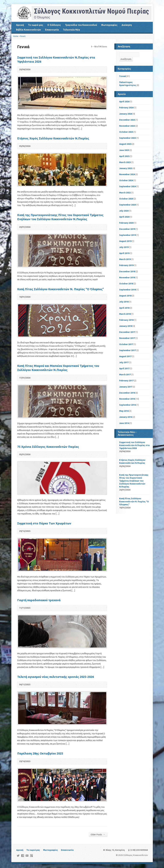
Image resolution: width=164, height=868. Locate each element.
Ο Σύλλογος (54, 25)
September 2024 (128, 186)
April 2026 (124, 102)
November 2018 (127, 278)
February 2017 (126, 381)
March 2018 (125, 314)
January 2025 (126, 168)
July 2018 (124, 302)
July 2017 (124, 362)
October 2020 (126, 199)
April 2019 (124, 253)
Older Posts (98, 834)
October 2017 (126, 344)
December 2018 (127, 271)
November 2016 (127, 399)
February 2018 (126, 320)
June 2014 (124, 423)
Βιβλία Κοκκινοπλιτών (29, 30)
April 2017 (124, 368)
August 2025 (125, 144)
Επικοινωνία (52, 30)
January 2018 (126, 326)
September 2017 (128, 350)
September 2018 (128, 290)
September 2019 (128, 235)
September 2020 (128, 205)
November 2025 (127, 126)
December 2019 (127, 229)
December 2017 (127, 332)
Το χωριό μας (36, 25)
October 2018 (126, 284)
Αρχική (20, 25)
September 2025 (128, 138)
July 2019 (124, 247)
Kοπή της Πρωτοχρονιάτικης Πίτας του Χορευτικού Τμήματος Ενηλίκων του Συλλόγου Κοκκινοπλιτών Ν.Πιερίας (134, 481)
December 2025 (127, 120)
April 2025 (124, 156)
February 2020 (126, 223)
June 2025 (124, 150)
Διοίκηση (127, 25)
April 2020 (124, 217)
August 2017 (125, 356)
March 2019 (125, 259)
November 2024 (127, 174)
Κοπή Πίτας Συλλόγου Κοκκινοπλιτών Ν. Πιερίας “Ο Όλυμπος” (61, 289)
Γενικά (23, 36)
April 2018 (124, 308)
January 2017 (126, 387)
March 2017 (125, 375)
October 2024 (126, 180)
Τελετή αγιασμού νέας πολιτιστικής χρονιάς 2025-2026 (56, 677)
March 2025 (125, 162)
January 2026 (126, 114)
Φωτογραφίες (109, 25)
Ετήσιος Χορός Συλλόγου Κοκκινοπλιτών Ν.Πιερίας (53, 138)
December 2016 (127, 393)
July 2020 (124, 211)
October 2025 (126, 132)
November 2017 (127, 338)
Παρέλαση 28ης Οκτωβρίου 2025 (40, 753)
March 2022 (125, 193)
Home (16, 36)
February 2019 (126, 265)
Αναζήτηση (126, 59)
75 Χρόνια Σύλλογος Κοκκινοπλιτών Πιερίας (48, 447)
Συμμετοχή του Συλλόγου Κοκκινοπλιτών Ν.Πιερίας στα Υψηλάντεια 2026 (134, 445)
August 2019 (125, 241)
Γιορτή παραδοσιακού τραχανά (39, 600)
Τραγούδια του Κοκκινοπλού (81, 25)
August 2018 (125, 296)
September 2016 (128, 405)
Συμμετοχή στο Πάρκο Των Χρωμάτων (44, 523)
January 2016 (126, 417)
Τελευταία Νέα (71, 30)
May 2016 (124, 411)
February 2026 (126, 108)
